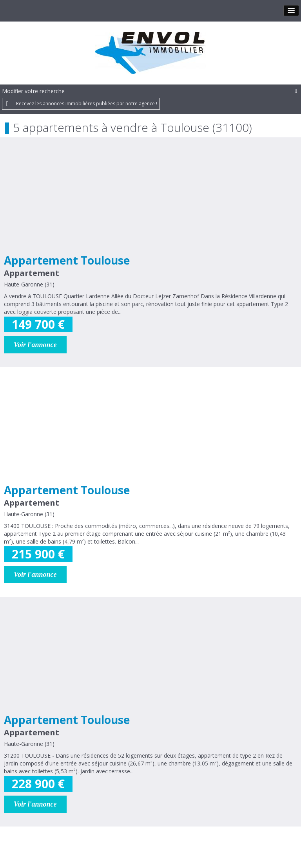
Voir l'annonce (35, 345)
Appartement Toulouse (67, 260)
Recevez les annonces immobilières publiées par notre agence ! (87, 104)
